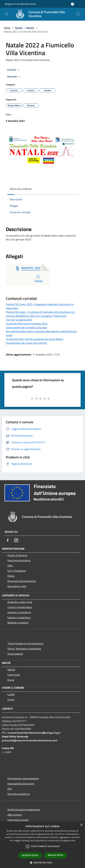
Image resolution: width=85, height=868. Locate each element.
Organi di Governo (17, 555)
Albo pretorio (15, 815)
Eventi (11, 699)
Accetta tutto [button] (30, 855)
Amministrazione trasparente (24, 810)
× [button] (81, 825)
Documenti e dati (17, 586)
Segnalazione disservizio (21, 784)
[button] (42, 863)
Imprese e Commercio (19, 612)
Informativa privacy (18, 820)
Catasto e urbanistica (19, 617)
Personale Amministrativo (22, 581)
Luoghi (11, 694)
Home (7, 28)
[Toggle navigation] (6, 14)
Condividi (14, 70)
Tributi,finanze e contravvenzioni (25, 643)
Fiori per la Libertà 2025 (19, 320)
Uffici (10, 566)
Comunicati (14, 675)
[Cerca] (78, 14)
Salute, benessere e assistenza (24, 649)
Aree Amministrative (19, 560)
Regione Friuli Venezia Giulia (20, 4)
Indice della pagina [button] (21, 189)
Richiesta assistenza (19, 794)
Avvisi (11, 680)
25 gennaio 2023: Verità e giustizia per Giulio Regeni (35, 339)
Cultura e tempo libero (20, 607)
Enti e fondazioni (17, 571)
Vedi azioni (14, 77)
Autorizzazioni (15, 654)
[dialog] (42, 845)
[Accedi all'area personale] (72, 4)
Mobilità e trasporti (18, 623)
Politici (11, 576)
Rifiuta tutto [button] (56, 855)
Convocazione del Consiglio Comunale (26, 327)
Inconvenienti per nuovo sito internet (26, 343)
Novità (19, 28)
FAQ (10, 789)
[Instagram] (16, 540)
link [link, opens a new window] (74, 841)
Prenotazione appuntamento (23, 778)
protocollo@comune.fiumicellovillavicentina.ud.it (30, 740)
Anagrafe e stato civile (20, 602)
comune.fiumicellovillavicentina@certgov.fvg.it (34, 733)
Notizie (30, 28)
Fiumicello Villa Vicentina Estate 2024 (27, 324)
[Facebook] (8, 540)
